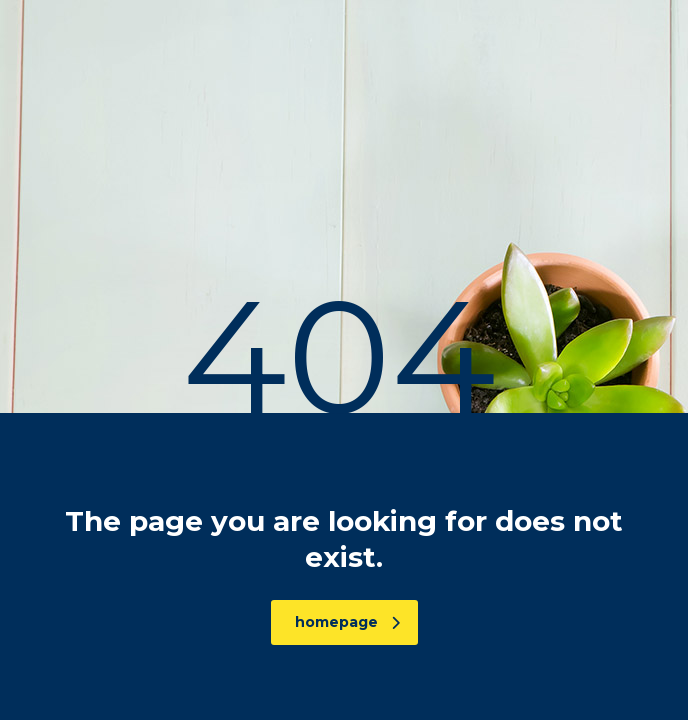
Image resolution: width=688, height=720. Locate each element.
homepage (347, 622)
